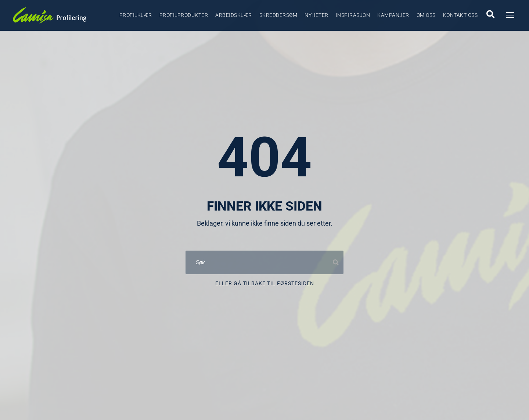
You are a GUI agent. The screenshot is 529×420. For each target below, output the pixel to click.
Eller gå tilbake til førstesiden (265, 283)
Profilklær (136, 15)
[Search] (336, 262)
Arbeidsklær (234, 15)
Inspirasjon (353, 15)
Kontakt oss (460, 15)
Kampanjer (393, 15)
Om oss (426, 15)
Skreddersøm (278, 15)
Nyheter (316, 15)
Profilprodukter (184, 15)
